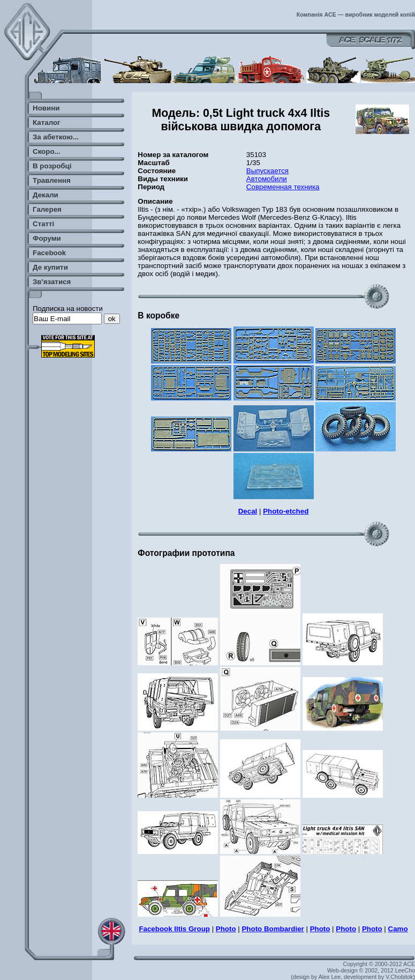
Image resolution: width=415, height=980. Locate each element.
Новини (46, 108)
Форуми (47, 238)
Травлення (52, 180)
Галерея (47, 209)
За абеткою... (56, 137)
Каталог (47, 122)
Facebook (49, 253)
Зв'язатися (52, 282)
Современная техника (283, 187)
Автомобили (267, 179)
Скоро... (47, 151)
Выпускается (267, 171)
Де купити (50, 267)
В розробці (52, 166)
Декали (46, 195)
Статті (43, 224)
